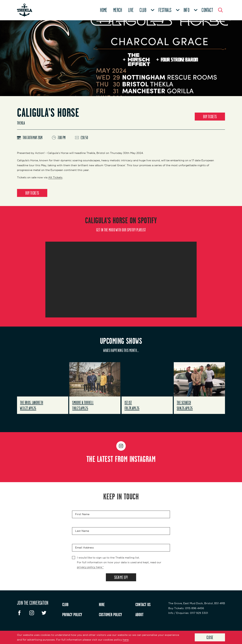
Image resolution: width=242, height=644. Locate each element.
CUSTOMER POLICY (110, 614)
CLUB (65, 604)
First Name (82, 514)
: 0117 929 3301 (188, 613)
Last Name (82, 531)
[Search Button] (220, 10)
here (126, 640)
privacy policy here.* (90, 567)
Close (210, 637)
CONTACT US (143, 604)
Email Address (84, 548)
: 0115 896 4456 (186, 608)
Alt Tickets (55, 177)
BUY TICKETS (210, 117)
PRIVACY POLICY (72, 614)
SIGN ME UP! (121, 577)
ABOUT (139, 614)
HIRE (102, 604)
